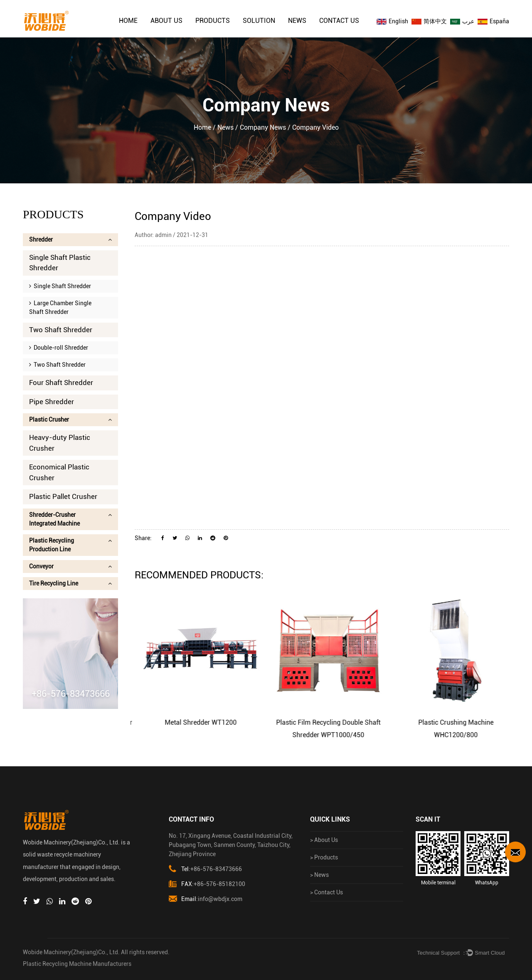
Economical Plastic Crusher (59, 472)
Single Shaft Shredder (60, 286)
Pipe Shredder (52, 402)
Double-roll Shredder (59, 348)
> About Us (324, 840)
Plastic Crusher (70, 420)
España (493, 21)
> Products (324, 857)
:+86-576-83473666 (205, 869)
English (392, 21)
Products (213, 21)
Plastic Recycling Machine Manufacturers (77, 964)
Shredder (70, 239)
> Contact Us (326, 892)
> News (319, 875)
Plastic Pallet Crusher (63, 496)
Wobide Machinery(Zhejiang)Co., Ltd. (71, 952)
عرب (462, 21)
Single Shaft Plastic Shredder (60, 263)
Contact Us (339, 21)
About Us (166, 21)
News (297, 21)
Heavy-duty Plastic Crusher (60, 443)
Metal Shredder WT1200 (211, 722)
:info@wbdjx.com (206, 899)
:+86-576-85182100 (207, 884)
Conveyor (70, 566)
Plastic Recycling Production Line (70, 545)
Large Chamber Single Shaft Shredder (60, 307)
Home (128, 21)
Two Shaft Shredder (61, 330)
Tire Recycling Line (70, 583)
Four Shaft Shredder (61, 383)
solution (259, 21)
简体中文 (429, 21)
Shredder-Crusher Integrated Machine (70, 519)
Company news (263, 127)
